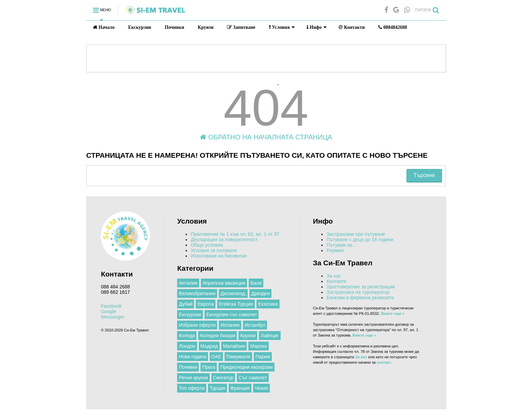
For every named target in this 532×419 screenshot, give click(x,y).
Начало (104, 27)
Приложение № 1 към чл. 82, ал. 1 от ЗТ (235, 234)
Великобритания (197, 293)
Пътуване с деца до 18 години (360, 240)
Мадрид (209, 346)
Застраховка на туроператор (358, 292)
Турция (217, 388)
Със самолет (253, 378)
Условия (282, 27)
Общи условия (207, 245)
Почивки (175, 27)
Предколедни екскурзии (246, 367)
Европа (206, 304)
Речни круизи (193, 378)
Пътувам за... (341, 245)
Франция (240, 388)
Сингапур (223, 378)
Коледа (187, 336)
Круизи (206, 27)
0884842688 (393, 27)
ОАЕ (216, 357)
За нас (334, 276)
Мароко (258, 346)
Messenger (112, 317)
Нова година (193, 357)
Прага (209, 367)
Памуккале (238, 357)
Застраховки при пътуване (356, 234)
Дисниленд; (233, 293)
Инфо (317, 27)
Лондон (187, 346)
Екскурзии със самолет (232, 315)
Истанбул (255, 325)
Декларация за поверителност (224, 240)
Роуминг (335, 250)
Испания (230, 325)
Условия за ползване (214, 250)
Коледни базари (217, 336)
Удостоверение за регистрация (361, 287)
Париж (263, 357)
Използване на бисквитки (219, 256)
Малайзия (234, 346)
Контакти (352, 27)
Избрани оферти (197, 325)
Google (108, 311)
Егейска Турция (236, 304)
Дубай (186, 304)
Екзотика (268, 304)
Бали (256, 283)
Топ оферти (192, 388)
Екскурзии (140, 27)
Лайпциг (270, 336)
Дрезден (260, 293)
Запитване (241, 27)
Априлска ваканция (224, 283)
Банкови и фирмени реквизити (360, 298)
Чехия (261, 388)
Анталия (188, 283)
